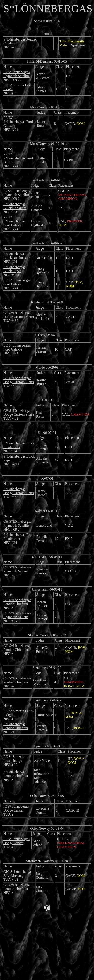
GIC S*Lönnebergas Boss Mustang (18, 874)
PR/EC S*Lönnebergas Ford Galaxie (18, 122)
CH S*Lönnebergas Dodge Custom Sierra (19, 315)
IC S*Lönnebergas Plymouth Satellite (16, 74)
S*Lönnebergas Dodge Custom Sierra (19, 491)
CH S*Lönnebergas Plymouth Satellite (17, 523)
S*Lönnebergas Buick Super (14, 269)
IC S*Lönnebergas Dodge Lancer (16, 808)
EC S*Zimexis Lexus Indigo (14, 759)
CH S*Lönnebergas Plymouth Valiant (17, 569)
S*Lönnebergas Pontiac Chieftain (16, 726)
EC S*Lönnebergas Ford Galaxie (17, 282)
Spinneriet (79, 45)
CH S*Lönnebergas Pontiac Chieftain (17, 602)
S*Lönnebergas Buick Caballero (15, 206)
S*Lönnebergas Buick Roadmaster (16, 256)
